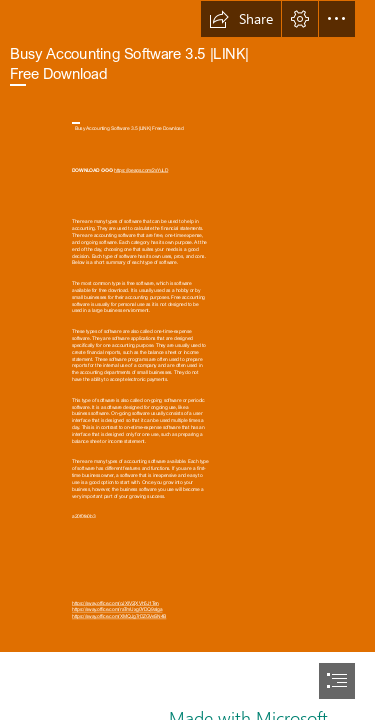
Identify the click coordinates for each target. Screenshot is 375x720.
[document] (187, 360)
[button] (241, 19)
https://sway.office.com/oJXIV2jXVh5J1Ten (115, 603)
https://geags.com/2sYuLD (141, 170)
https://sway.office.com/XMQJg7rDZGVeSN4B (119, 617)
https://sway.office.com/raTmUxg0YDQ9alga (117, 610)
